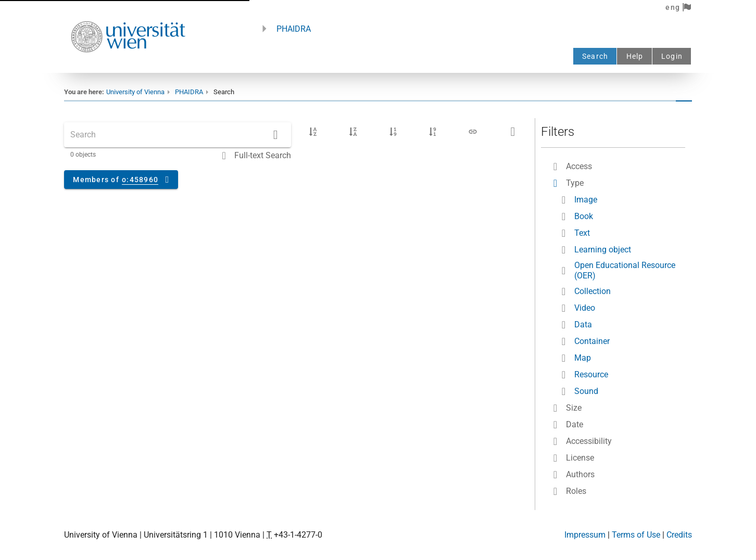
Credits (679, 535)
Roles (576, 491)
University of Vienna (135, 92)
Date (575, 424)
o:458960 (140, 180)
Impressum (585, 535)
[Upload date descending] (433, 132)
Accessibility (589, 441)
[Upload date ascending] (393, 132)
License (580, 458)
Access (579, 166)
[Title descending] (353, 132)
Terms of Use (636, 535)
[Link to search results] (473, 132)
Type (575, 183)
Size (574, 408)
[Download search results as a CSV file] (513, 132)
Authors (580, 474)
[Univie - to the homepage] (128, 66)
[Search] (275, 135)
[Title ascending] (313, 132)
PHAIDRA (294, 29)
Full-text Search (263, 155)
